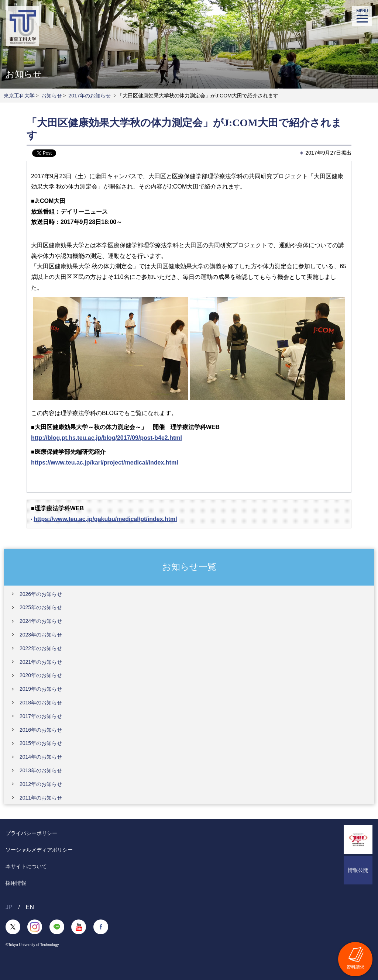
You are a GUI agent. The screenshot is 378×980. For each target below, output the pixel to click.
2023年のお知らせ (41, 635)
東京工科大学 (19, 96)
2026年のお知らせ (41, 594)
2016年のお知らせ (41, 730)
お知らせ (52, 96)
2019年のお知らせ (41, 689)
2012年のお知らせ (41, 784)
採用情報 (16, 883)
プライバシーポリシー (31, 833)
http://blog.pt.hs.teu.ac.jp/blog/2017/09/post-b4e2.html (106, 438)
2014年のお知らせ (41, 757)
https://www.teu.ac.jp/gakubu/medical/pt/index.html (105, 519)
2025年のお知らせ (41, 607)
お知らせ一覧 (189, 567)
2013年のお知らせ (41, 770)
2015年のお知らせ (41, 743)
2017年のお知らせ (90, 96)
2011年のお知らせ (41, 798)
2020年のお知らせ (41, 675)
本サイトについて (26, 866)
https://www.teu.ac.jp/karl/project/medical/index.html (105, 463)
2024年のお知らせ (41, 621)
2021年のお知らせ (41, 662)
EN (30, 907)
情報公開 (358, 870)
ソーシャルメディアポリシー (39, 850)
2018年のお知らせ (41, 703)
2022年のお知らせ (41, 648)
